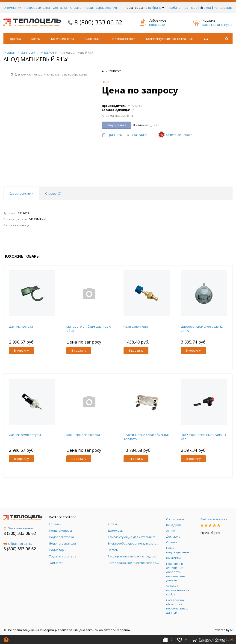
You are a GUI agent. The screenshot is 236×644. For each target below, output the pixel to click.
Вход (207, 8)
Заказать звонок (18, 528)
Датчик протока (21, 326)
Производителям (37, 8)
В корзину (21, 350)
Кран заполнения (136, 326)
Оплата (76, 8)
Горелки (15, 39)
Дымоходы (92, 39)
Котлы (36, 39)
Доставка (60, 8)
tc (231, 630)
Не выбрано (154, 8)
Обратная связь (18, 544)
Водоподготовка (123, 39)
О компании (12, 8)
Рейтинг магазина (214, 519)
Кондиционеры (62, 39)
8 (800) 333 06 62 (98, 22)
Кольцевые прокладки (83, 435)
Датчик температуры (25, 435)
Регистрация (223, 8)
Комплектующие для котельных (170, 39)
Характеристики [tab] (21, 193)
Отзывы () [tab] (53, 193)
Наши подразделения (101, 8)
